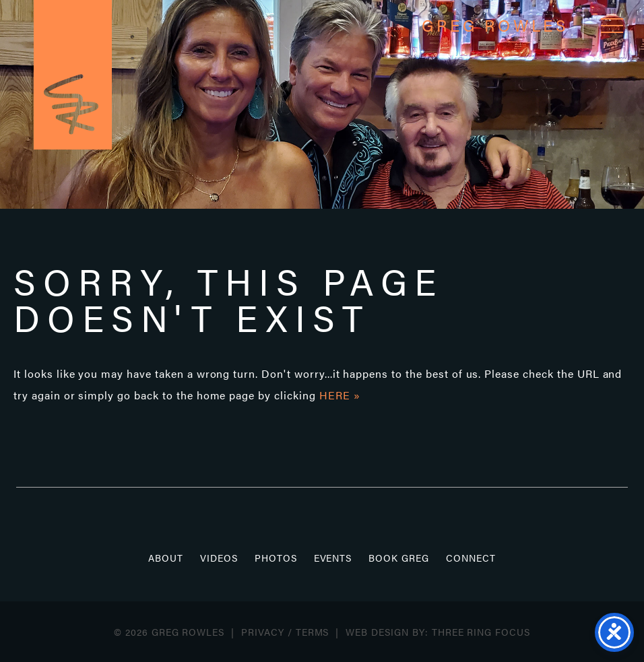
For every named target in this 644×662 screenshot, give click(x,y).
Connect (471, 558)
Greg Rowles (73, 75)
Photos (276, 558)
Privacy (263, 632)
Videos (219, 558)
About (166, 558)
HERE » (340, 395)
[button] (612, 25)
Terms (313, 632)
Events (333, 558)
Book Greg (399, 558)
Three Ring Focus (481, 632)
